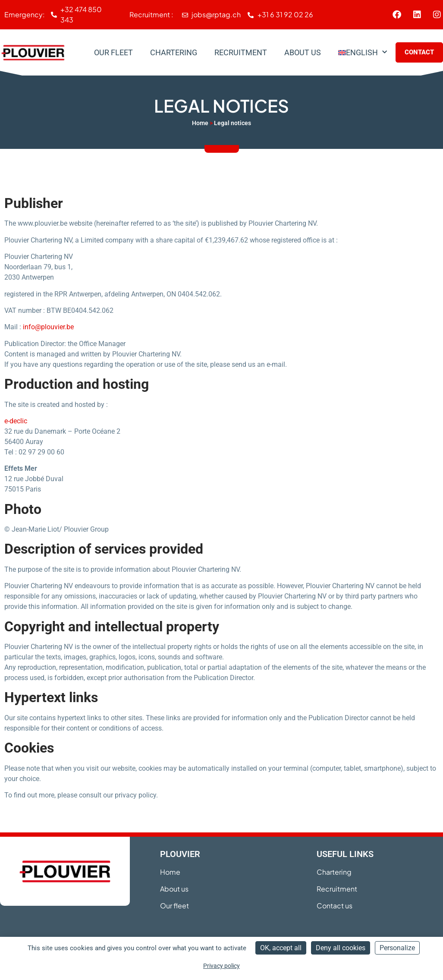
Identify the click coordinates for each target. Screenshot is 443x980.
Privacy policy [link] (221, 966)
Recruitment (241, 52)
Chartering (174, 52)
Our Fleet (113, 52)
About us (303, 52)
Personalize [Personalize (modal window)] (397, 948)
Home (200, 123)
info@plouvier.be (48, 327)
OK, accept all (281, 948)
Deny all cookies (341, 948)
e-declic (16, 421)
